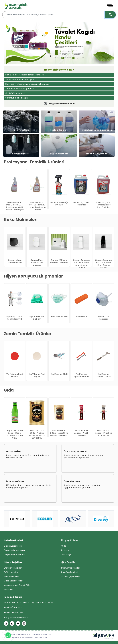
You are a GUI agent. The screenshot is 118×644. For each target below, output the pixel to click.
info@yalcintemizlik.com (59, 104)
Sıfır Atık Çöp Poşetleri (71, 576)
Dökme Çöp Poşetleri (71, 568)
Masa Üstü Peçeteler (13, 581)
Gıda (64, 546)
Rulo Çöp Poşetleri (69, 572)
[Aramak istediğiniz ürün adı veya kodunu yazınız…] (59, 15)
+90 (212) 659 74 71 (13, 607)
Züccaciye (66, 554)
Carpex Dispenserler (13, 546)
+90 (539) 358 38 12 (13, 612)
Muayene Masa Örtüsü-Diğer (17, 585)
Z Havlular (9, 589)
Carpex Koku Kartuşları (14, 550)
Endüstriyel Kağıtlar (13, 568)
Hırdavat (65, 550)
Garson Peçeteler (12, 576)
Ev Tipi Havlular (11, 572)
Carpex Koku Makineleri (15, 554)
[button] (51, 56)
